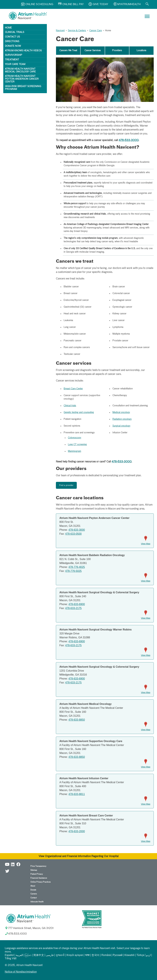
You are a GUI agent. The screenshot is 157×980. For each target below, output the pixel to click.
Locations (141, 51)
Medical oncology (121, 412)
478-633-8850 (77, 720)
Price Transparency (38, 866)
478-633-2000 (77, 831)
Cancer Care (96, 31)
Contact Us (12, 37)
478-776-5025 (73, 571)
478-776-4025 (77, 567)
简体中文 (39, 955)
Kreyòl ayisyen (75, 955)
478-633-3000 (129, 140)
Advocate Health (37, 902)
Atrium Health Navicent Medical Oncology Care (20, 70)
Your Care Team (15, 64)
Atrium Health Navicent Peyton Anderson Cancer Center (22, 79)
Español (9, 955)
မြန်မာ (28, 955)
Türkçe (140, 955)
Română (106, 955)
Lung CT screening (77, 444)
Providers (117, 51)
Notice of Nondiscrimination (21, 972)
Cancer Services (93, 51)
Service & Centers (77, 31)
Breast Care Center (73, 389)
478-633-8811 (77, 794)
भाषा (87, 955)
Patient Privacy (37, 874)
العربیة (19, 955)
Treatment (12, 60)
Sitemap (34, 870)
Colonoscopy (75, 438)
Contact (34, 898)
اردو (148, 955)
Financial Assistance (39, 878)
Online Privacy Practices (41, 882)
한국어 (96, 955)
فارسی (50, 955)
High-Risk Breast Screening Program (23, 88)
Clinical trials (70, 406)
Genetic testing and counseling (79, 412)
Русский (118, 955)
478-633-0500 (73, 534)
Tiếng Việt (11, 959)
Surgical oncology (121, 426)
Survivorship (14, 55)
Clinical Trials (15, 32)
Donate (33, 890)
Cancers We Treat (68, 51)
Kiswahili (129, 955)
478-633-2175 (73, 608)
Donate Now (13, 46)
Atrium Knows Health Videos (23, 51)
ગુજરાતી (60, 955)
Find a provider (66, 485)
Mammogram (74, 451)
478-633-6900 (77, 604)
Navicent (60, 31)
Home (8, 28)
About (33, 886)
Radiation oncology (122, 419)
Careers (34, 894)
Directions (12, 41)
